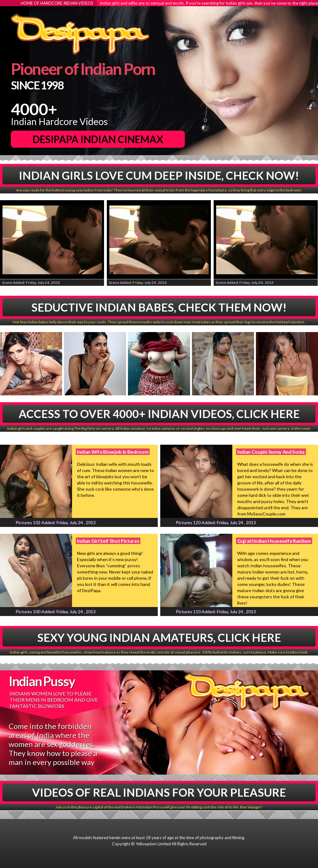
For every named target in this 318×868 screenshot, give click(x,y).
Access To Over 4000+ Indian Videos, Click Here (159, 414)
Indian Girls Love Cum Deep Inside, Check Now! (159, 175)
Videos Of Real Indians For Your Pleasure (159, 792)
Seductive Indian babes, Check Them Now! (159, 307)
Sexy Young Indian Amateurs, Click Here (159, 637)
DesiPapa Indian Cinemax (98, 139)
